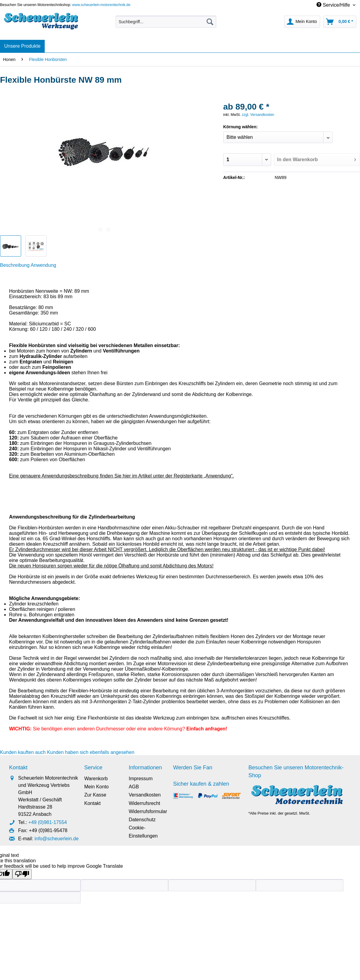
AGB (134, 787)
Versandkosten (145, 795)
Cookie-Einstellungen (143, 832)
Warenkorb (96, 779)
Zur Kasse (95, 795)
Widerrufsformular (148, 811)
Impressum (141, 779)
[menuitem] (166, 24)
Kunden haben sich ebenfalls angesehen (91, 752)
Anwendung (43, 265)
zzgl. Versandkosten (258, 115)
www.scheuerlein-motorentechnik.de (101, 5)
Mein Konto (96, 787)
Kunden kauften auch (23, 752)
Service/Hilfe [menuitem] (334, 5)
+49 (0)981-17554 (48, 822)
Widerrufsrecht (144, 803)
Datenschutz (142, 820)
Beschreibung (15, 265)
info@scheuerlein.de (56, 839)
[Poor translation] (22, 874)
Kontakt (92, 803)
